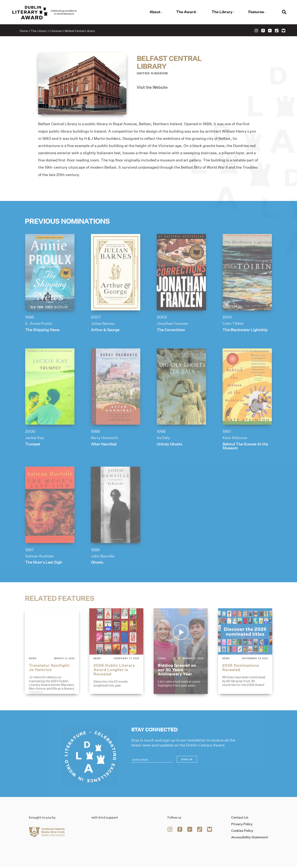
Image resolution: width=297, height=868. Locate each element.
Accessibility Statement (250, 839)
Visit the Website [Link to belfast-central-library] (152, 88)
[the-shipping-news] (49, 287)
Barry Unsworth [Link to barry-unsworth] (105, 453)
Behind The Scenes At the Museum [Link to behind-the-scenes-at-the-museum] (246, 461)
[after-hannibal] (115, 401)
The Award (186, 12)
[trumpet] (49, 401)
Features (255, 12)
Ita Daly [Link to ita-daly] (163, 453)
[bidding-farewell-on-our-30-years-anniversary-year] (181, 666)
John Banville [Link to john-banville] (103, 571)
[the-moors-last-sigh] (49, 520)
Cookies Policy (242, 832)
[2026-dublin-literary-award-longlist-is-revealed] (116, 666)
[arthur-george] (115, 287)
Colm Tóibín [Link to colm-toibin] (234, 338)
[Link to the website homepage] (48, 13)
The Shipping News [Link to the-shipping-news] (43, 344)
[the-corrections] (181, 287)
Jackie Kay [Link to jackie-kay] (35, 453)
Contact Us (240, 819)
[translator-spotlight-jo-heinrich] (52, 666)
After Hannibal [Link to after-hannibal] (104, 459)
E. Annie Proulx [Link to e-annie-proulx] (39, 338)
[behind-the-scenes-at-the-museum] (247, 401)
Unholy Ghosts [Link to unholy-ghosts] (170, 459)
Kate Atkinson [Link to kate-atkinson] (236, 453)
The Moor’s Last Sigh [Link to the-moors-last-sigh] (44, 577)
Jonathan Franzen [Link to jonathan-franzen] (173, 338)
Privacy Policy (242, 825)
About (155, 12)
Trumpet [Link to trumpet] (33, 459)
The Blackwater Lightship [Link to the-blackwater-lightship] (246, 344)
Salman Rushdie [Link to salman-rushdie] (39, 571)
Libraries (56, 31)
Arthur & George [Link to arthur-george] (106, 344)
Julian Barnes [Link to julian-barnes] (103, 338)
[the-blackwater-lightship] (247, 287)
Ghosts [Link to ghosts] (97, 577)
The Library (221, 12)
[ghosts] (115, 520)
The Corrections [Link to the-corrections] (171, 344)
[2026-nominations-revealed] (245, 666)
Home (24, 31)
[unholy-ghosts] (181, 401)
